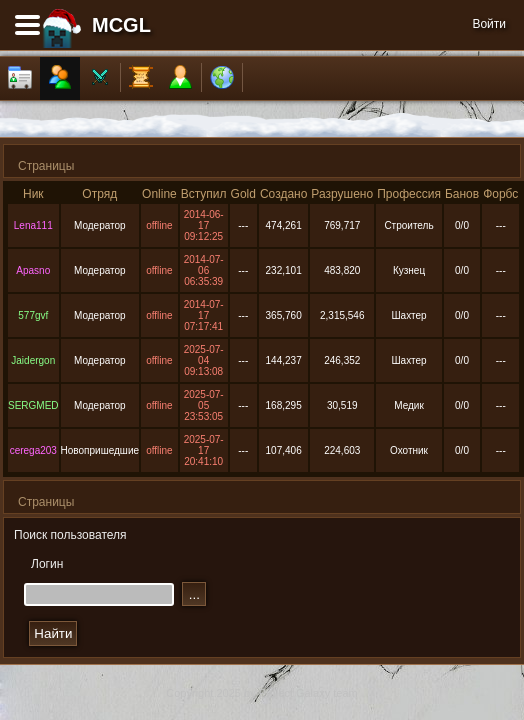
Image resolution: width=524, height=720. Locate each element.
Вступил (204, 194)
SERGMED (33, 405)
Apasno (33, 270)
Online (159, 194)
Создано (283, 194)
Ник (33, 194)
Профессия (409, 194)
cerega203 (33, 450)
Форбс (500, 194)
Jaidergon (33, 360)
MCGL (121, 25)
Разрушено (342, 194)
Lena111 (33, 225)
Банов (462, 194)
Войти (489, 24)
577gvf (33, 315)
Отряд (99, 194)
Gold (243, 194)
